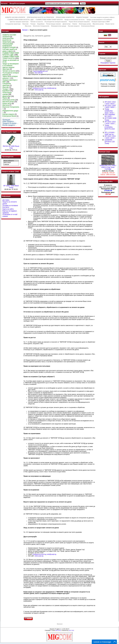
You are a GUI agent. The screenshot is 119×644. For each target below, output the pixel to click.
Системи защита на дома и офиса (102, 17)
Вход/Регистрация (17, 3)
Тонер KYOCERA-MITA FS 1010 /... (110, 128)
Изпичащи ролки (85, 24)
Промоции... (7, 120)
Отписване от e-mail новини (10, 215)
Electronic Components (41, 26)
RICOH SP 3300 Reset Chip (11, 147)
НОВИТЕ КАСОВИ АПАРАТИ (15, 17)
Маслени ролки (98, 24)
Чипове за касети (37, 22)
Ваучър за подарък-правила (10, 212)
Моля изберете (11, 161)
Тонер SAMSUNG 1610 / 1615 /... (110, 111)
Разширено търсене (108, 63)
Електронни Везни (88, 26)
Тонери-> (6, 89)
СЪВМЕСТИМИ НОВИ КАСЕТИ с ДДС (21, 20)
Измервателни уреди (59, 26)
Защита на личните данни (10, 203)
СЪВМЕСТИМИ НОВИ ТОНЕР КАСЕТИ (49, 20)
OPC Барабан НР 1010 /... (110, 115)
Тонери (33, 24)
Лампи (75, 24)
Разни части (110, 24)
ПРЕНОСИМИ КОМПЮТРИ (65, 17)
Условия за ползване (10, 206)
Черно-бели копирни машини (79, 22)
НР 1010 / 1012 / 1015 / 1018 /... (110, 137)
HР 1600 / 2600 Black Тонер (11, 186)
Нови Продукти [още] (9, 132)
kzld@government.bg (39, 88)
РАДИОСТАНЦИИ (82, 17)
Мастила (28, 26)
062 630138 (39, 73)
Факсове (25, 24)
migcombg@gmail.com (40, 71)
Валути (102, 42)
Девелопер (67, 24)
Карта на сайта (8, 209)
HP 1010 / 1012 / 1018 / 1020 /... (110, 123)
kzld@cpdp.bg (52, 88)
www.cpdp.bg (39, 90)
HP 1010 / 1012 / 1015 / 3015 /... (110, 103)
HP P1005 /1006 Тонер (111, 119)
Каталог (4, 3)
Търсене (102, 54)
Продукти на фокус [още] (10, 171)
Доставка (6, 200)
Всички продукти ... (10, 125)
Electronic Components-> (11, 108)
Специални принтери (13, 24)
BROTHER (11, 163)
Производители (8, 157)
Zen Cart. (71, 630)
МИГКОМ (58, 630)
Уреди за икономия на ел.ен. (75, 20)
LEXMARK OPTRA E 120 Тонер (110, 142)
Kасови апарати (74, 26)
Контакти (6, 207)
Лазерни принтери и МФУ (101, 22)
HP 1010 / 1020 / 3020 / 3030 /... (110, 107)
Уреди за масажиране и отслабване (99, 20)
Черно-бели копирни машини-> (10, 77)
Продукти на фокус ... (10, 123)
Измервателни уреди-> (10, 112)
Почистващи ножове (53, 24)
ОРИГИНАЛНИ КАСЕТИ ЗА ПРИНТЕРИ (40, 17)
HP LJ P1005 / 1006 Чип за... (110, 134)
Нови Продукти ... (9, 121)
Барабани (41, 24)
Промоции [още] (104, 152)
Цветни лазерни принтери (19, 22)
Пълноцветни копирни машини (56, 22)
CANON (11, 165)
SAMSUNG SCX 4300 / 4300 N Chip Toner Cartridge (108, 167)
